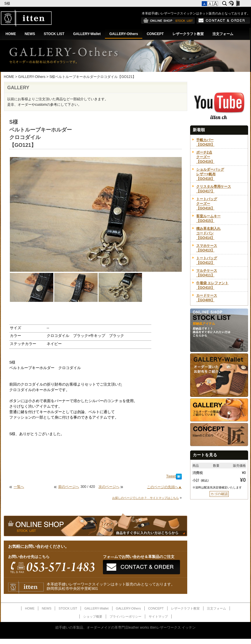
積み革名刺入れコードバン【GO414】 (208, 233)
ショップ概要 (93, 616)
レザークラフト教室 (188, 34)
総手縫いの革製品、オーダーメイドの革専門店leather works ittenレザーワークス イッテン (126, 627)
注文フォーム (223, 34)
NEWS (30, 34)
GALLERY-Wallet (87, 34)
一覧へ (19, 487)
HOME (11, 34)
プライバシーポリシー (126, 616)
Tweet (171, 476)
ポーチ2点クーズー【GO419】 (205, 157)
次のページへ (109, 487)
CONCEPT (155, 34)
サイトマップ (158, 616)
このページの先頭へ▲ (164, 487)
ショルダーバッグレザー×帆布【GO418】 (210, 174)
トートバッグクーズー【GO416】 (207, 204)
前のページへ (69, 487)
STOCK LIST (54, 34)
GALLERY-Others (124, 34)
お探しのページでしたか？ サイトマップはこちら (145, 498)
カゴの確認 (219, 494)
